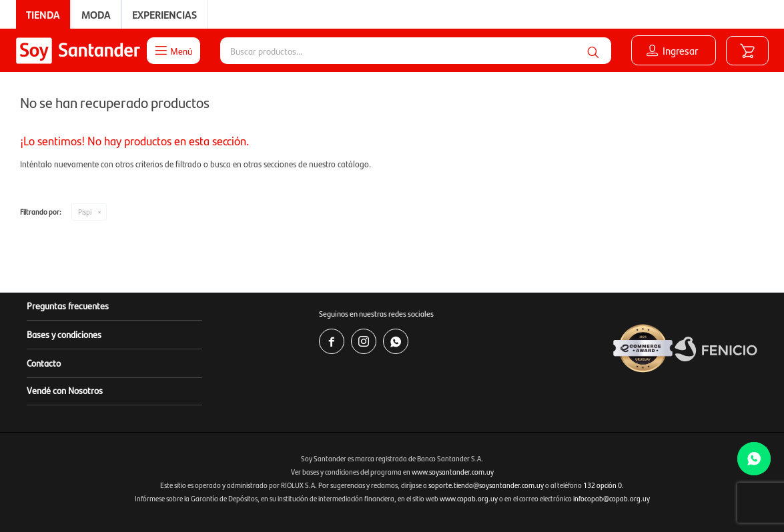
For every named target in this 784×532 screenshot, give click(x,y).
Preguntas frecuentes (68, 305)
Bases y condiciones (64, 334)
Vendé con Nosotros (65, 390)
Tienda (43, 14)
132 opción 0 (603, 485)
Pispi (85, 212)
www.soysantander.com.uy (453, 472)
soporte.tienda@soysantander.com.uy (486, 485)
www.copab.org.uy (469, 498)
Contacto (44, 363)
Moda (96, 14)
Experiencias (164, 14)
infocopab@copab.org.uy (612, 498)
